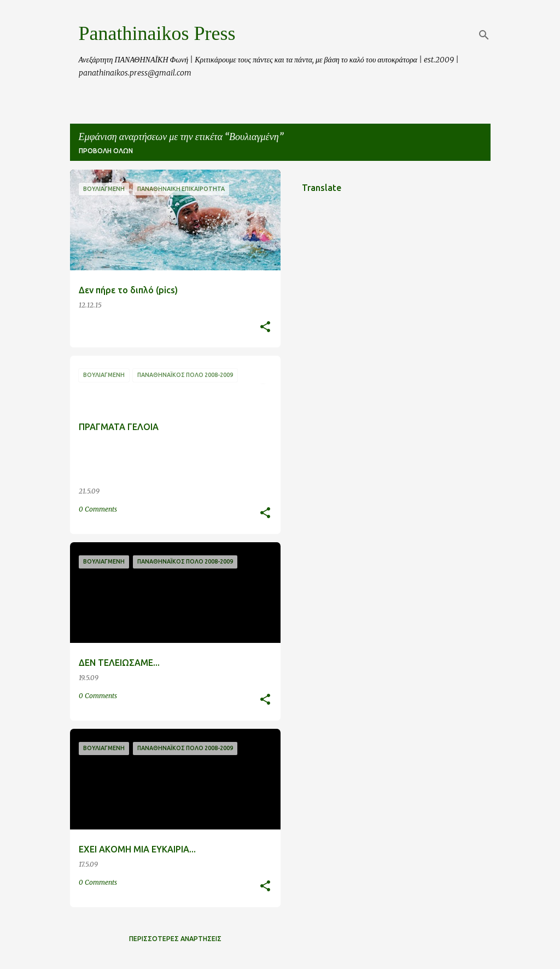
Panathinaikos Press (157, 33)
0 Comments (98, 509)
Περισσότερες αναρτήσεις (175, 939)
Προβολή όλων (106, 151)
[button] (265, 327)
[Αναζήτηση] (484, 35)
